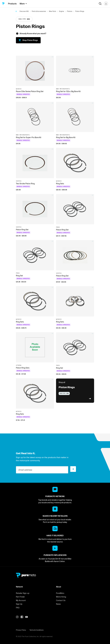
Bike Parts (52, 11)
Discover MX (24, 11)
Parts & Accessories (39, 11)
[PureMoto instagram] (18, 617)
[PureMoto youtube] (28, 617)
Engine (61, 11)
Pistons (70, 11)
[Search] (100, 4)
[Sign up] (73, 469)
